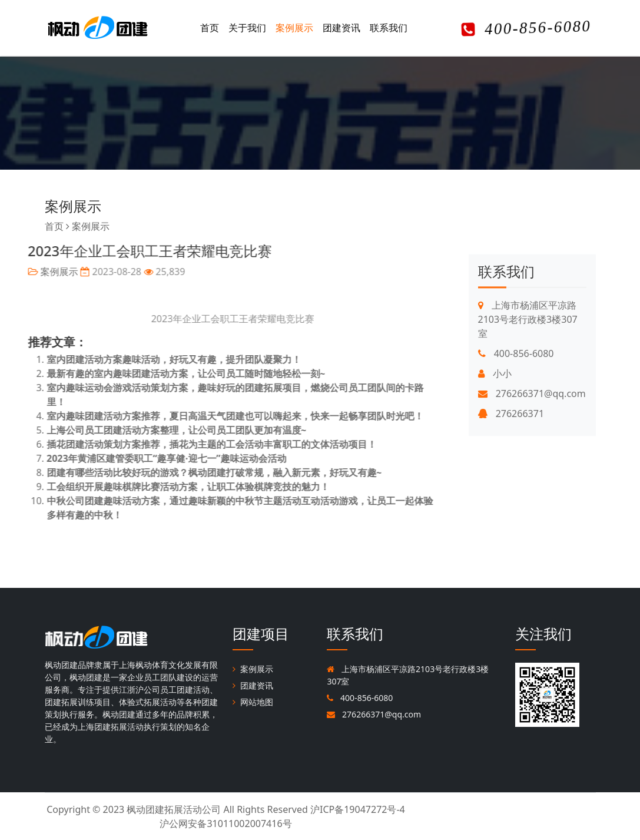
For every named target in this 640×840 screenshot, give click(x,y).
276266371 (511, 446)
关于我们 (247, 28)
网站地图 (253, 702)
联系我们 (389, 28)
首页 (210, 28)
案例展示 (294, 28)
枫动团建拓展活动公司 (174, 809)
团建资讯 (341, 28)
